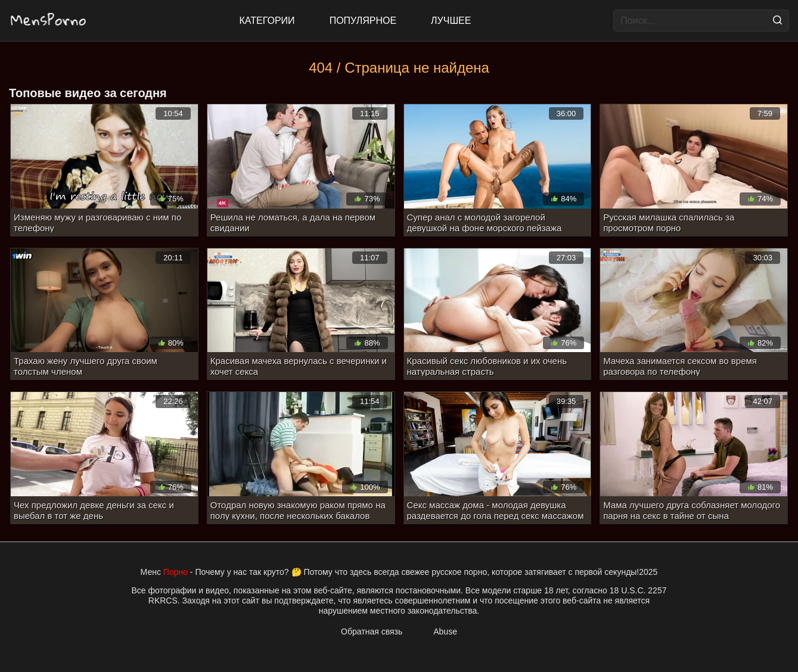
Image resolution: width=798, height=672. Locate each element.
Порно (176, 572)
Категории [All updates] (267, 21)
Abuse (445, 631)
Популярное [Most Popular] (363, 21)
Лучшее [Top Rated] (451, 21)
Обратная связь (372, 631)
